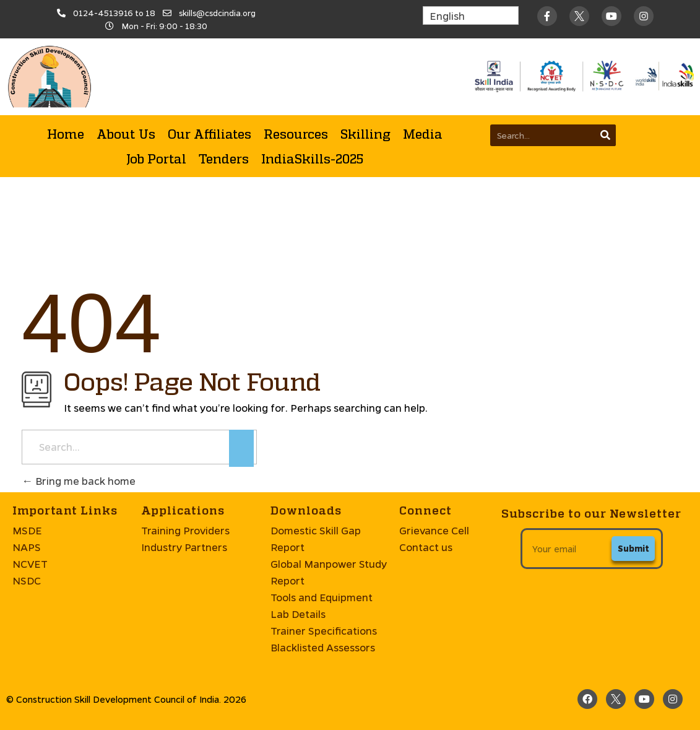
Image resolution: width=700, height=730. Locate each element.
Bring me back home (79, 481)
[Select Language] (471, 15)
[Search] (605, 135)
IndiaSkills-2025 (312, 159)
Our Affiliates (210, 134)
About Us (126, 134)
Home (66, 134)
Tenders (224, 159)
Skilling (365, 134)
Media (423, 134)
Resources (296, 134)
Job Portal (156, 159)
